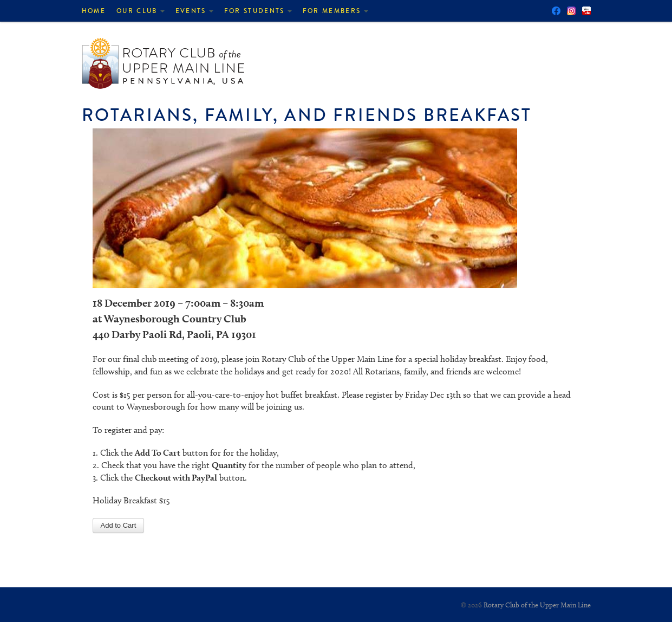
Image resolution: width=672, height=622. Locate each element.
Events (194, 11)
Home (94, 11)
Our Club (141, 11)
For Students (258, 11)
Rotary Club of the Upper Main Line (537, 605)
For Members (335, 11)
